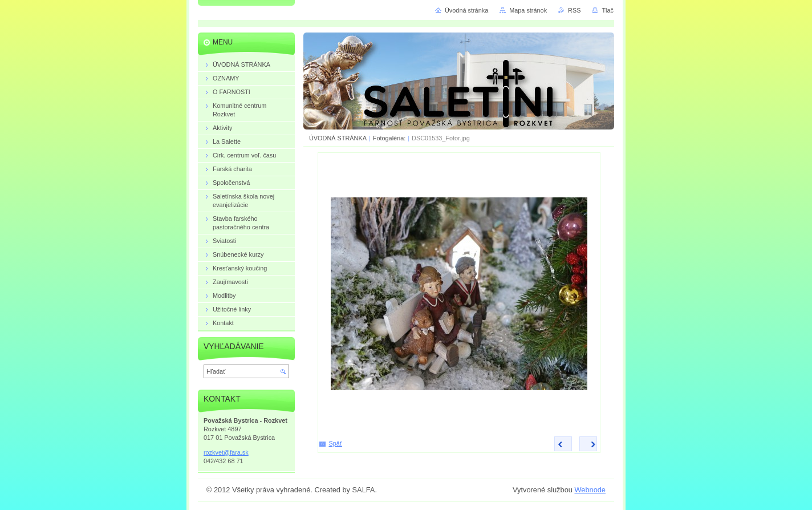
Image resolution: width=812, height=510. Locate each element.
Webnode (590, 490)
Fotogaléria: (389, 138)
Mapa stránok (528, 10)
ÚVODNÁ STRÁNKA (338, 138)
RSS (574, 10)
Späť (336, 443)
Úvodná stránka (466, 10)
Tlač (608, 10)
